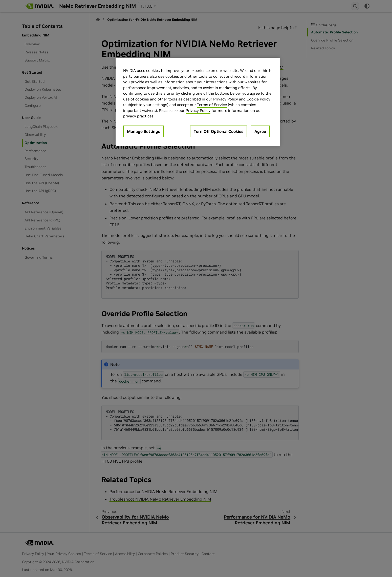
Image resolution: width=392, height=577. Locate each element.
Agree (260, 131)
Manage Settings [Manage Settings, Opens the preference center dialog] (144, 131)
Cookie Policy (258, 99)
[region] (198, 102)
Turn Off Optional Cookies (219, 131)
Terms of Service (212, 105)
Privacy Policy (226, 99)
